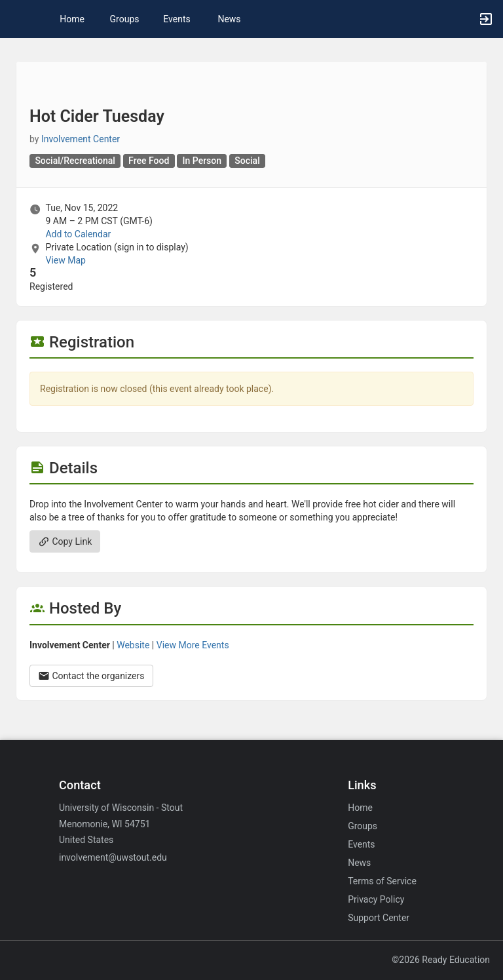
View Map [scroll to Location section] (65, 260)
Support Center (379, 918)
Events (177, 19)
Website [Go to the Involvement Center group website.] (133, 645)
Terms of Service (382, 881)
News (229, 19)
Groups (125, 19)
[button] (16, 19)
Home (360, 808)
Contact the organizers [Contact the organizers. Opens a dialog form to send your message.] (91, 676)
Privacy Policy (376, 899)
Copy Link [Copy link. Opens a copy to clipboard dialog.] (65, 541)
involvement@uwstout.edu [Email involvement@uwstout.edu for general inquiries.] (113, 857)
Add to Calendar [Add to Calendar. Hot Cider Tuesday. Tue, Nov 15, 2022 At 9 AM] (78, 234)
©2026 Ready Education (441, 960)
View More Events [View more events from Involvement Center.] (193, 645)
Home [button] (72, 19)
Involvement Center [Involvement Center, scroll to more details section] (81, 139)
